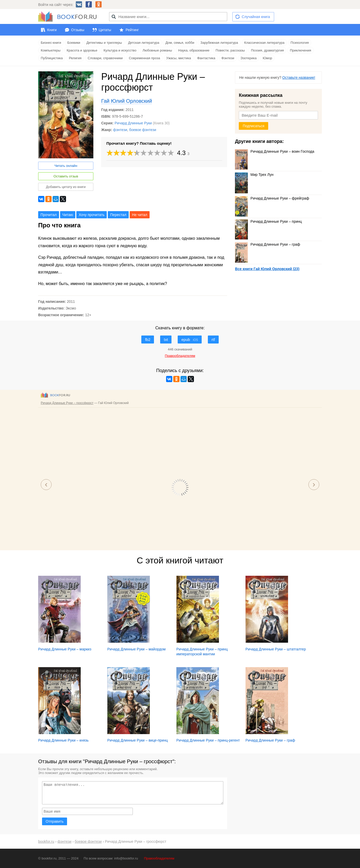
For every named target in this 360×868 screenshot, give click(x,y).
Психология (300, 43)
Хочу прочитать (92, 215)
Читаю (68, 215)
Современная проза (145, 58)
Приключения (300, 50)
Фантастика (206, 58)
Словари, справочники (105, 58)
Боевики (74, 43)
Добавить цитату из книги (66, 187)
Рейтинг (132, 30)
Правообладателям (159, 858)
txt (166, 340)
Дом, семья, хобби (180, 43)
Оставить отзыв (66, 176)
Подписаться (253, 126)
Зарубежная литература (219, 43)
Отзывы (78, 30)
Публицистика (52, 58)
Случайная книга (256, 17)
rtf (213, 340)
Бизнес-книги (51, 43)
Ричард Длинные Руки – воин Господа (275, 151)
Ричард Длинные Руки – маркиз (65, 649)
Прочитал (49, 215)
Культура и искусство (120, 50)
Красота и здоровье (82, 50)
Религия (75, 58)
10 (171, 153)
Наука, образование (194, 50)
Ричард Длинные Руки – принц (268, 221)
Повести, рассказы (230, 50)
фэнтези (120, 130)
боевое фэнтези (143, 130)
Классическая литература (264, 43)
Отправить (55, 821)
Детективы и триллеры (104, 43)
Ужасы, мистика (179, 58)
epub (190, 340)
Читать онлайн (66, 166)
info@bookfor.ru (126, 858)
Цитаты (105, 30)
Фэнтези (228, 58)
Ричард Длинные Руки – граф (267, 244)
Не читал (140, 215)
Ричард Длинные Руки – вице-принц (138, 740)
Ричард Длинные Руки (133, 123)
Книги (52, 30)
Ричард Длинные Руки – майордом (136, 649)
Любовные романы (157, 50)
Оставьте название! (299, 78)
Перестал (118, 215)
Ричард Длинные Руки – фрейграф (272, 198)
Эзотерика (248, 58)
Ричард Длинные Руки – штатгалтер (276, 649)
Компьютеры (51, 50)
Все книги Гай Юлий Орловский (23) (267, 269)
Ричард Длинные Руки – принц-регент (208, 740)
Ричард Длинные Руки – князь (63, 740)
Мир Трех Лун (254, 175)
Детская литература (144, 43)
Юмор (267, 58)
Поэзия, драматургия (267, 50)
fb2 (148, 340)
